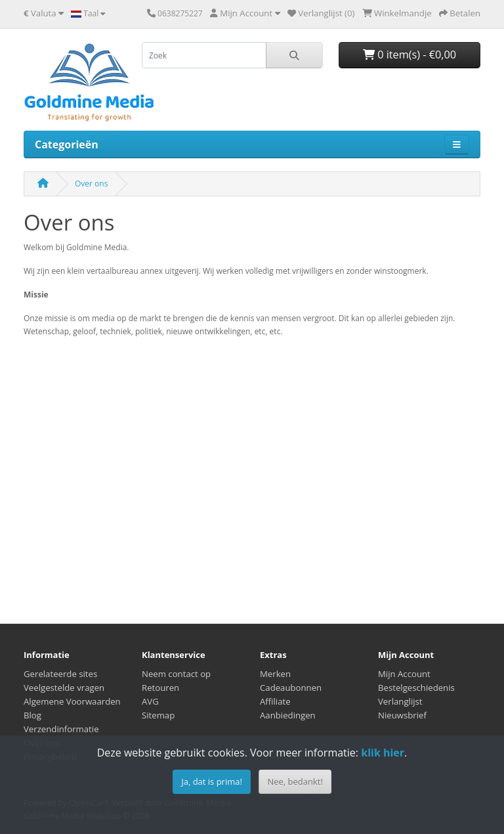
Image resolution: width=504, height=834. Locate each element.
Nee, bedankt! (295, 781)
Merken (275, 674)
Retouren (160, 688)
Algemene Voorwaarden (72, 701)
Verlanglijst (400, 701)
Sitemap (158, 715)
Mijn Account (404, 674)
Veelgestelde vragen (64, 688)
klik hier (383, 753)
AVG (150, 701)
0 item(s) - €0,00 (409, 55)
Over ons (91, 184)
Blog (32, 715)
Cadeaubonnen (291, 688)
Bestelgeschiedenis (416, 688)
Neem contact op (176, 674)
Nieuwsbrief (402, 715)
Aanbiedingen (288, 715)
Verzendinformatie (61, 729)
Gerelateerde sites (60, 674)
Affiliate (275, 701)
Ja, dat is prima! (212, 781)
